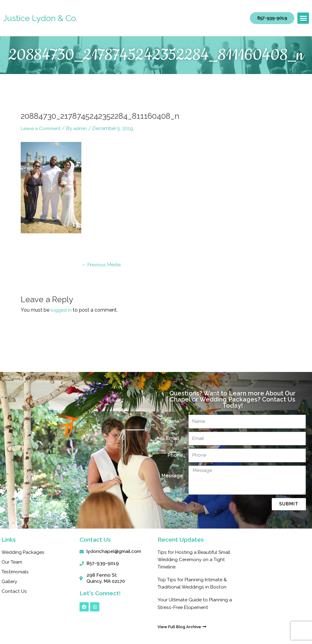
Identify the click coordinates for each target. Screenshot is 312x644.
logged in (61, 310)
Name (173, 421)
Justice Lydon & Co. (41, 18)
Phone (175, 455)
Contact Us (14, 591)
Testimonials (16, 572)
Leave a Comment (42, 128)
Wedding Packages (23, 552)
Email (173, 438)
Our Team (13, 562)
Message (172, 476)
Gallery (9, 581)
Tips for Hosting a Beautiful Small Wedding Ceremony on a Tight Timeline (192, 559)
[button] (303, 18)
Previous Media (102, 264)
